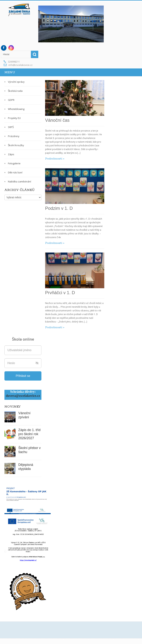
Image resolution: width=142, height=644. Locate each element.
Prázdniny (14, 136)
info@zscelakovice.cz (21, 65)
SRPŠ (11, 127)
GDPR (11, 100)
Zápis (11, 154)
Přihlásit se (23, 376)
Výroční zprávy (16, 82)
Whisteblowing (16, 109)
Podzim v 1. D (59, 208)
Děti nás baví (15, 172)
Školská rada (15, 91)
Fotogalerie (14, 163)
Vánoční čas (57, 120)
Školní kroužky (16, 145)
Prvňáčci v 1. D (60, 293)
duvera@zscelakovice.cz (23, 396)
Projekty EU (14, 118)
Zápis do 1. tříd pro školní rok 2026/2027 (29, 434)
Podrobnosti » (55, 159)
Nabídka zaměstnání (20, 181)
